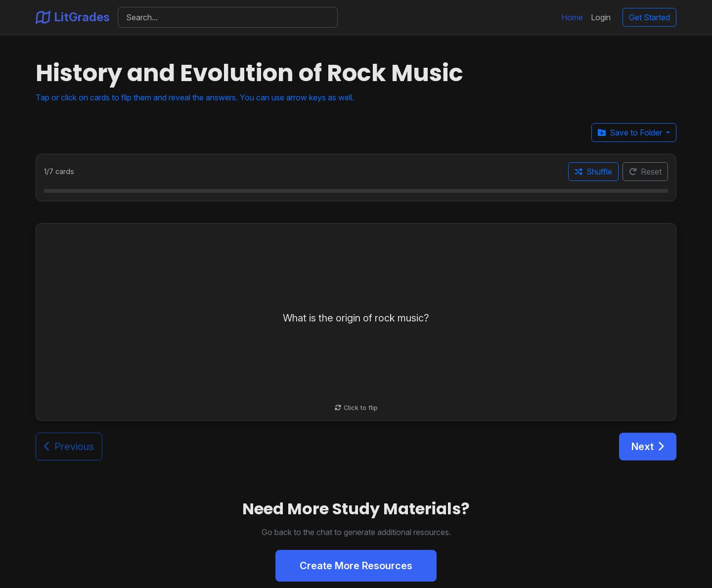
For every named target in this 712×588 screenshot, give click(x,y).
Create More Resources (356, 566)
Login (601, 17)
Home (572, 17)
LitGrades (73, 17)
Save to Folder (631, 133)
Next (648, 447)
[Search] (228, 17)
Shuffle (593, 172)
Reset (645, 172)
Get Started (649, 17)
